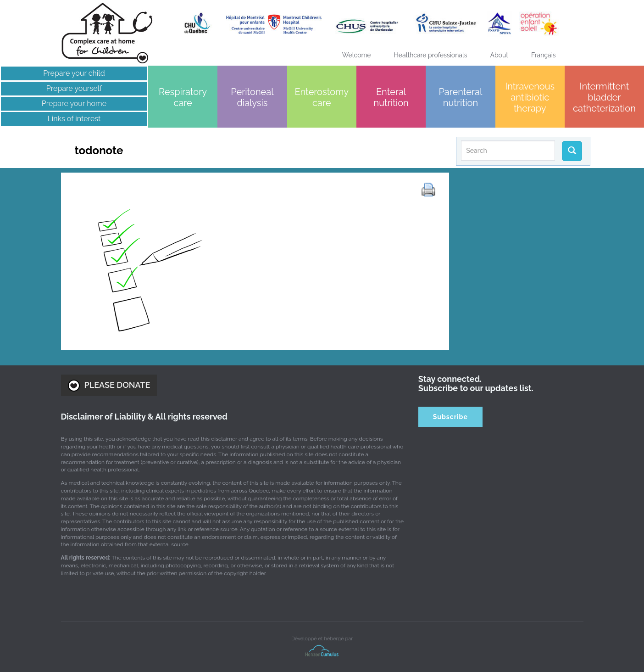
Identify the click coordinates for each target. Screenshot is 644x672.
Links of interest (74, 119)
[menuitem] (544, 55)
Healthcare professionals (431, 55)
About (499, 55)
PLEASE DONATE (109, 386)
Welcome (357, 55)
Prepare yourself (74, 88)
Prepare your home (74, 104)
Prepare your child (74, 73)
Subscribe (450, 417)
